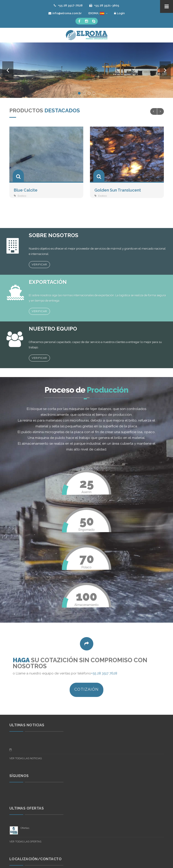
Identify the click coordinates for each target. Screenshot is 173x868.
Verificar (39, 264)
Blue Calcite (26, 190)
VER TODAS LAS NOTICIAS (26, 758)
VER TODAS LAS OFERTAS (25, 842)
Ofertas (25, 828)
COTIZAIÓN (86, 689)
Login (119, 13)
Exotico (22, 196)
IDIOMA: (98, 14)
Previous (8, 70)
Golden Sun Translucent (118, 190)
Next (165, 70)
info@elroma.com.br (65, 13)
